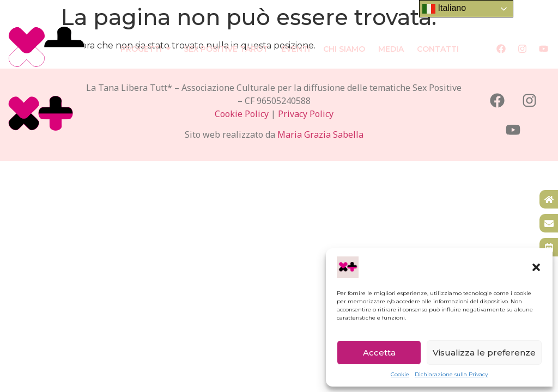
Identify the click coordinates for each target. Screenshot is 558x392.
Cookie (400, 374)
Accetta (379, 353)
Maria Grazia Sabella (320, 134)
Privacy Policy (306, 114)
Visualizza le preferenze (484, 353)
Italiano (444, 9)
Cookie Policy (242, 114)
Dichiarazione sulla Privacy (451, 374)
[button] (536, 267)
